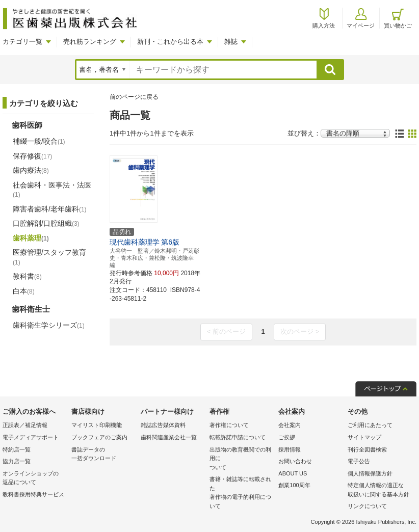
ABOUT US (293, 473)
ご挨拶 (287, 437)
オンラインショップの (34, 479)
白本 (24, 291)
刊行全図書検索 (367, 449)
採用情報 (290, 449)
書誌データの (103, 455)
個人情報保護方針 (370, 473)
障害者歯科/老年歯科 (50, 209)
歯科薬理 (31, 238)
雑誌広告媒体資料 (163, 425)
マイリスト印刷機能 (97, 425)
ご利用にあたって (370, 425)
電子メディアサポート (31, 437)
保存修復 (32, 156)
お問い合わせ (295, 461)
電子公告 (359, 461)
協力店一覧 (17, 461)
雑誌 (231, 42)
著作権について (229, 425)
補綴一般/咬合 (39, 141)
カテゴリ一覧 (22, 42)
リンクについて (367, 506)
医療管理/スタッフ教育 (49, 257)
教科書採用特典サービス (33, 494)
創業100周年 (294, 485)
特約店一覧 (17, 449)
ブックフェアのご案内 (99, 437)
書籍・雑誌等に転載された (241, 493)
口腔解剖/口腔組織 (46, 223)
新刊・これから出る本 (170, 42)
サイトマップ (364, 437)
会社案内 (290, 425)
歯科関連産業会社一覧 (169, 437)
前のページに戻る (134, 97)
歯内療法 (31, 170)
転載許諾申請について (238, 437)
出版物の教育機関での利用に (241, 459)
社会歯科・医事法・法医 (52, 190)
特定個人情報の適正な (379, 490)
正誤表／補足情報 (25, 425)
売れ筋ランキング (90, 42)
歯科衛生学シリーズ (49, 325)
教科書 (27, 276)
